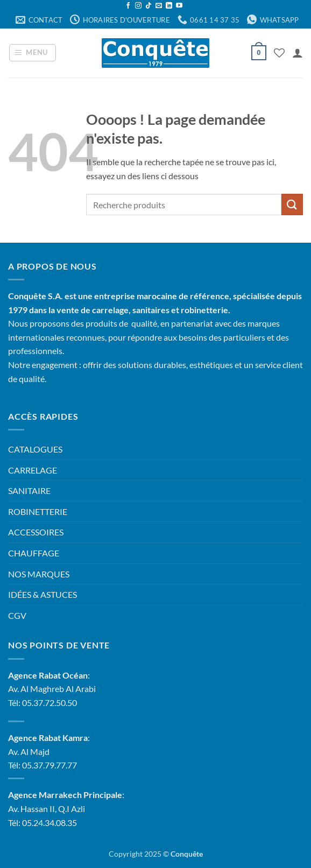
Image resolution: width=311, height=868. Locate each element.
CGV (17, 615)
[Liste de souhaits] (279, 53)
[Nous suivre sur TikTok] (149, 6)
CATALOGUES (35, 449)
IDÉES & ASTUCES (43, 594)
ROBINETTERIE (38, 511)
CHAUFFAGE (34, 553)
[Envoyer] (292, 204)
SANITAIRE (29, 491)
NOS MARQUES (39, 574)
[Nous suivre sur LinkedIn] (169, 6)
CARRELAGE (33, 470)
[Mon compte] (298, 53)
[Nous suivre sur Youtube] (179, 6)
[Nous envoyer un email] (159, 6)
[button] (33, 53)
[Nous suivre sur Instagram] (138, 6)
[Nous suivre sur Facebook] (128, 6)
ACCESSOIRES (36, 532)
